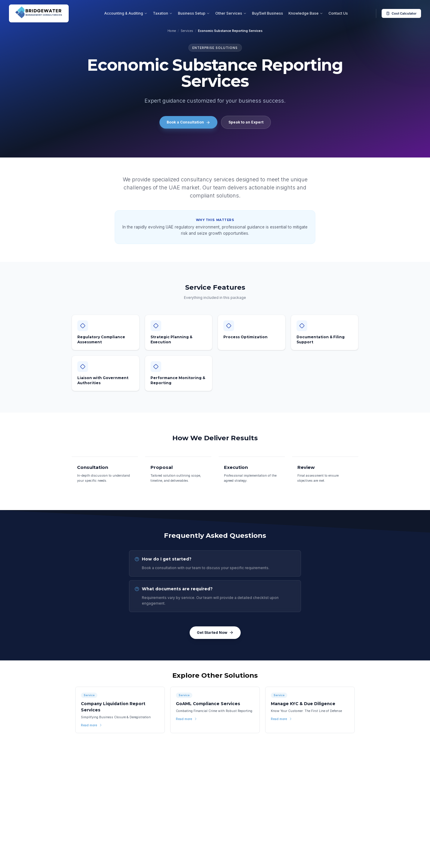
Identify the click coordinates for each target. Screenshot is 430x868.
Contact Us (338, 13)
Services (187, 31)
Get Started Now (215, 633)
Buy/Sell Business (268, 13)
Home (172, 31)
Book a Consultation (188, 122)
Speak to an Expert (246, 122)
